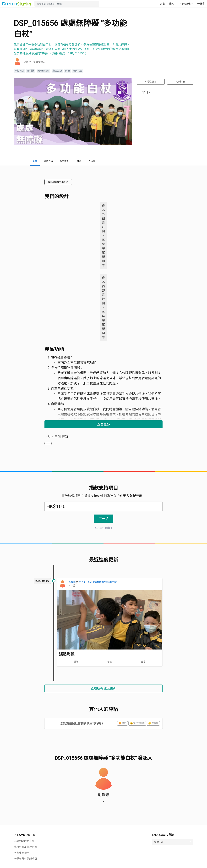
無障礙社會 (43, 71)
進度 (92, 161)
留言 (110, 662)
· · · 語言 (201, 4)
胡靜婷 (72, 582)
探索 (163, 4)
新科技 (31, 71)
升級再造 (19, 71)
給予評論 (180, 82)
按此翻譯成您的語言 (58, 182)
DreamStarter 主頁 (24, 841)
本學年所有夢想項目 (25, 859)
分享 (143, 662)
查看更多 (103, 424)
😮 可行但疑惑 (137, 723)
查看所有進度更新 (103, 688)
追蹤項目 (151, 82)
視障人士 (78, 71)
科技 (67, 71)
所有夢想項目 (22, 853)
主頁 (35, 161)
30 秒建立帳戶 (186, 4)
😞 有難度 (153, 723)
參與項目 (64, 161)
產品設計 (57, 71)
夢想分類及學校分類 (25, 847)
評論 (79, 161)
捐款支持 (48, 161)
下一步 (103, 519)
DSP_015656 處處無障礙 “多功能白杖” (98, 582)
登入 (172, 4)
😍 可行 (122, 723)
